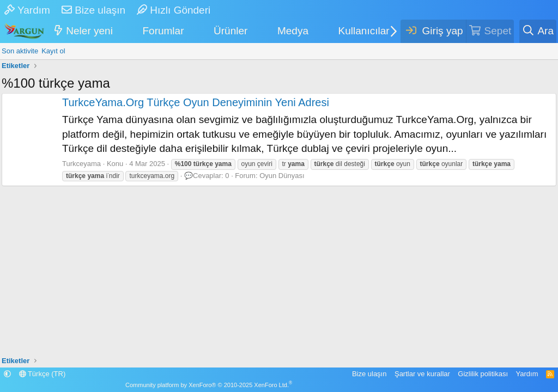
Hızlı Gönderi (174, 10)
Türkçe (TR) (43, 374)
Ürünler (231, 31)
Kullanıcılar (364, 31)
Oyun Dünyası (282, 176)
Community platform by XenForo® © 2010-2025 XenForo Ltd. (209, 385)
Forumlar (163, 31)
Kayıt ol (53, 51)
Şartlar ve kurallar (422, 374)
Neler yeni (89, 31)
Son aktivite (20, 51)
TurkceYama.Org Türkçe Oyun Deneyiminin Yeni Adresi (196, 102)
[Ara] (538, 31)
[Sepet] (490, 31)
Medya (293, 31)
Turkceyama (81, 164)
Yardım (27, 10)
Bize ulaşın (93, 10)
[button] (120, 31)
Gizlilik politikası (483, 374)
